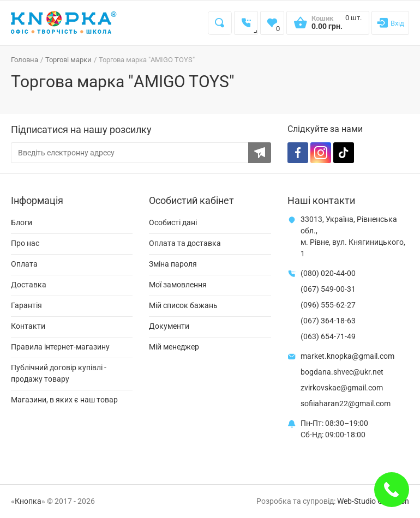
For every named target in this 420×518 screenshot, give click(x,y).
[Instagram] (321, 153)
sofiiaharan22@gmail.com (346, 403)
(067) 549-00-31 (328, 289)
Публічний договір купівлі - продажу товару (59, 373)
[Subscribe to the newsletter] (260, 153)
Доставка (29, 285)
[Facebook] (298, 153)
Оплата (24, 264)
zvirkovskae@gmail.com (342, 388)
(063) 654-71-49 (328, 336)
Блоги (22, 222)
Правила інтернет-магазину (60, 347)
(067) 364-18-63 (328, 321)
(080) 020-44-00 (328, 273)
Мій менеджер (174, 347)
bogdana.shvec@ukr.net (342, 372)
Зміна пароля (173, 264)
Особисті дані (173, 222)
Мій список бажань (183, 305)
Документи (169, 326)
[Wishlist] (272, 23)
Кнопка (28, 501)
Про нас (25, 243)
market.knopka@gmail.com (347, 356)
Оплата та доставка (185, 243)
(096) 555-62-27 (328, 305)
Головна (25, 60)
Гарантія (26, 305)
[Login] (390, 23)
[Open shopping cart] (328, 26)
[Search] (220, 23)
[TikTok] (344, 153)
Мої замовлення (178, 285)
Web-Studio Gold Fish (373, 501)
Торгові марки (68, 60)
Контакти (28, 326)
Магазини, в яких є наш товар (64, 400)
